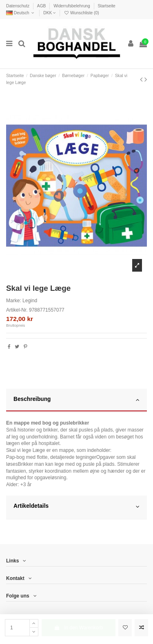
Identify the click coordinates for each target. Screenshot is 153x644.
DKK (50, 13)
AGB (42, 6)
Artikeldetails (76, 507)
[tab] (76, 401)
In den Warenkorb (78, 628)
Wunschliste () (81, 13)
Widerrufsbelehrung (72, 6)
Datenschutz (18, 6)
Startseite (106, 6)
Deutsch (21, 13)
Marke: (14, 301)
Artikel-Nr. (17, 310)
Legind (30, 301)
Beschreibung (76, 400)
